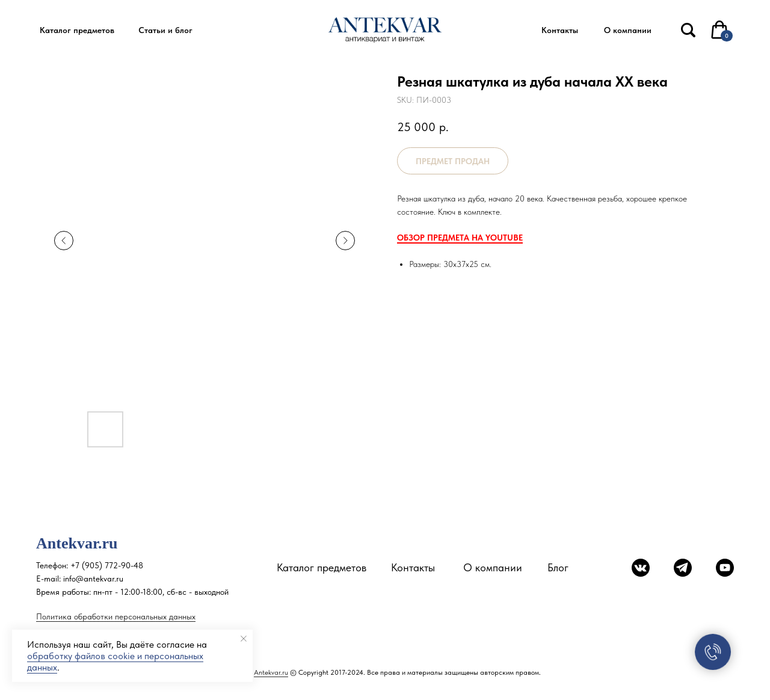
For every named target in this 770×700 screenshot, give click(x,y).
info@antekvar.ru (93, 579)
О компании (493, 567)
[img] (688, 30)
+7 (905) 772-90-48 (107, 565)
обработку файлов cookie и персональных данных (115, 662)
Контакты (413, 567)
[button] (77, 30)
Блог (558, 567)
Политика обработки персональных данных (116, 616)
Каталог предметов (322, 567)
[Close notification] (244, 639)
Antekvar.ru (271, 672)
